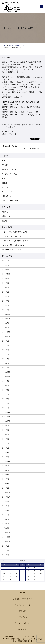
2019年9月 (6, 426)
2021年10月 (6, 337)
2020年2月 (6, 408)
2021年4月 (6, 359)
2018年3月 (6, 484)
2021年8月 (6, 345)
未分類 (4, 221)
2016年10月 (6, 542)
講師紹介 (5, 183)
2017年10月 (6, 497)
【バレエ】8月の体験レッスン (13, 236)
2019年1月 (6, 457)
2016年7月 (6, 550)
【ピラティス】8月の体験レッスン (15, 232)
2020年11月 (6, 377)
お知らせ (12, 45)
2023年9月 (6, 283)
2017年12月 (6, 493)
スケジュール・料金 (9, 174)
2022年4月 (6, 328)
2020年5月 (6, 394)
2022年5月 (6, 323)
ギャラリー (6, 178)
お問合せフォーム (9, 85)
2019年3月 (6, 448)
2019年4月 (6, 443)
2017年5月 (6, 515)
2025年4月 (6, 270)
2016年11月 (6, 537)
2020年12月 (6, 372)
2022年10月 (6, 319)
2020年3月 (6, 403)
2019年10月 (6, 421)
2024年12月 (6, 274)
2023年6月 (6, 292)
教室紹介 (5, 165)
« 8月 (4, 561)
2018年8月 (6, 470)
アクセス (5, 187)
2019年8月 (6, 430)
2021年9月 (6, 341)
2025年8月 (6, 261)
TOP (3, 45)
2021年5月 (6, 354)
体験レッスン (20, 45)
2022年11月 (6, 314)
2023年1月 (6, 310)
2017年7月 (6, 510)
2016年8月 (6, 546)
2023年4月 (6, 301)
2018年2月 (6, 488)
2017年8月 (6, 506)
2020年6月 (6, 390)
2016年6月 (6, 555)
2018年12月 (6, 461)
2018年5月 (6, 475)
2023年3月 (6, 305)
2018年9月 (6, 466)
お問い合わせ (7, 196)
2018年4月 (6, 479)
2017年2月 (6, 524)
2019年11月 (6, 417)
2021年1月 (6, 368)
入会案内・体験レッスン (11, 169)
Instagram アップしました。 (12, 250)
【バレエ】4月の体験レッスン (14, 146)
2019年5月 (6, 439)
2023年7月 (6, 288)
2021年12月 (6, 332)
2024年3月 (6, 279)
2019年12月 (6, 412)
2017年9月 (6, 501)
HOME (4, 161)
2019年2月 (6, 452)
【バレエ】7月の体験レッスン (13, 245)
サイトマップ (7, 192)
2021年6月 (6, 350)
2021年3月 (6, 363)
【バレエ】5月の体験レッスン (31, 148)
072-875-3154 (8, 131)
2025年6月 (6, 265)
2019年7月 (6, 435)
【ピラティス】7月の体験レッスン (15, 241)
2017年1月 (6, 528)
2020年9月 (6, 381)
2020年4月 (6, 399)
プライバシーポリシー (10, 201)
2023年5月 (6, 296)
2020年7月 (6, 386)
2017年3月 (6, 519)
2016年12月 (6, 533)
